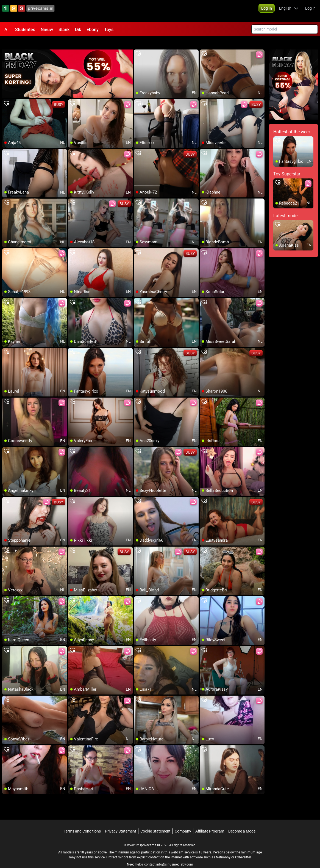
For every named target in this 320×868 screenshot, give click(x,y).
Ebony (93, 30)
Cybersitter (243, 847)
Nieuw (47, 30)
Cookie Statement (155, 821)
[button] (267, 11)
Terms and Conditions (82, 821)
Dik (78, 30)
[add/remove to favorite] (138, 44)
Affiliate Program (210, 821)
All (7, 30)
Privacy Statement (121, 821)
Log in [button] (310, 11)
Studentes (25, 30)
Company (183, 821)
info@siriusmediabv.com (175, 855)
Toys (109, 30)
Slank (64, 30)
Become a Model (242, 821)
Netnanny (224, 847)
